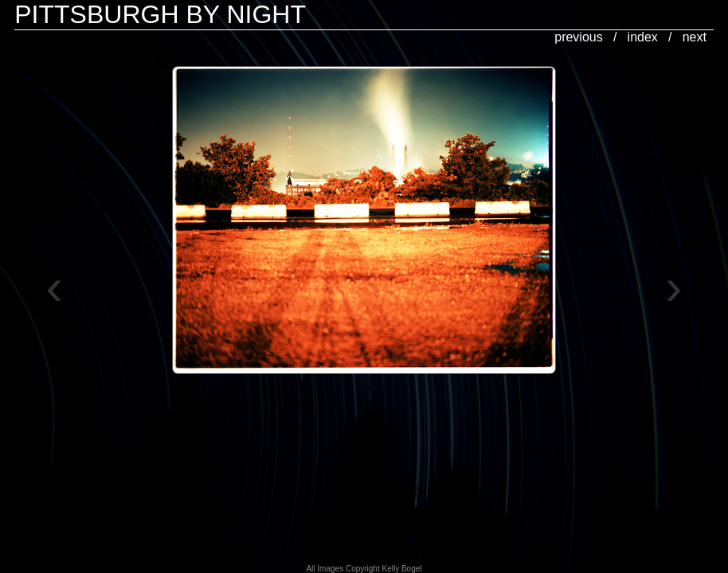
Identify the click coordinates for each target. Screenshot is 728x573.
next (695, 37)
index (643, 37)
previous (578, 37)
